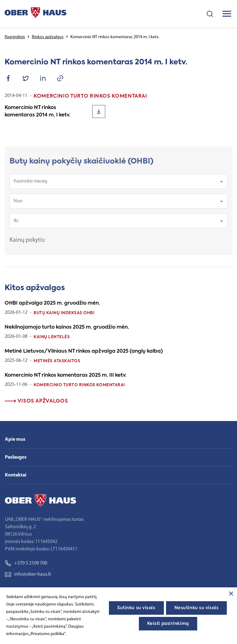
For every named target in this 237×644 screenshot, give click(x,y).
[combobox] (118, 184)
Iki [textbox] (16, 224)
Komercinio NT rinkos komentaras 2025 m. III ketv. (66, 375)
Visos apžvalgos (36, 401)
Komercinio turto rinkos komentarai (79, 385)
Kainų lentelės (52, 337)
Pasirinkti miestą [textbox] (30, 184)
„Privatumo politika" (47, 634)
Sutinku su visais (136, 608)
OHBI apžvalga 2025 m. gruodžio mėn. (52, 303)
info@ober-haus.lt (28, 574)
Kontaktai (16, 475)
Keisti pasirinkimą (168, 624)
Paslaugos (16, 457)
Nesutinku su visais (197, 608)
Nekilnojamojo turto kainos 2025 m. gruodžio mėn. (67, 327)
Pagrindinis (15, 37)
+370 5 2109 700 (26, 563)
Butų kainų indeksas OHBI (64, 313)
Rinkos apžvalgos (48, 37)
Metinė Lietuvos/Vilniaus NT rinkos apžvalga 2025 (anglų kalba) (84, 351)
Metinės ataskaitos (57, 361)
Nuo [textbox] (18, 204)
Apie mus (15, 439)
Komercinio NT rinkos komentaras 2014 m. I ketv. (37, 111)
